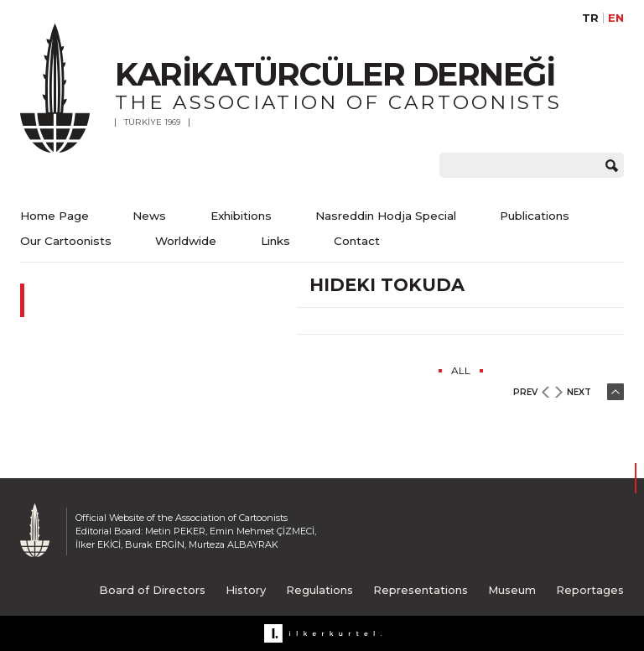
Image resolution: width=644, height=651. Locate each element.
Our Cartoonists (66, 241)
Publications (535, 216)
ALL (461, 370)
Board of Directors (152, 590)
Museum (512, 590)
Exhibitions (241, 216)
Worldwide (186, 241)
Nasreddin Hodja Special (386, 216)
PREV (525, 392)
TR (590, 18)
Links (275, 241)
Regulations (319, 590)
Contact (357, 241)
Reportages (590, 590)
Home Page (55, 216)
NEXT (579, 392)
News (149, 216)
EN (616, 18)
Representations (421, 590)
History (246, 590)
